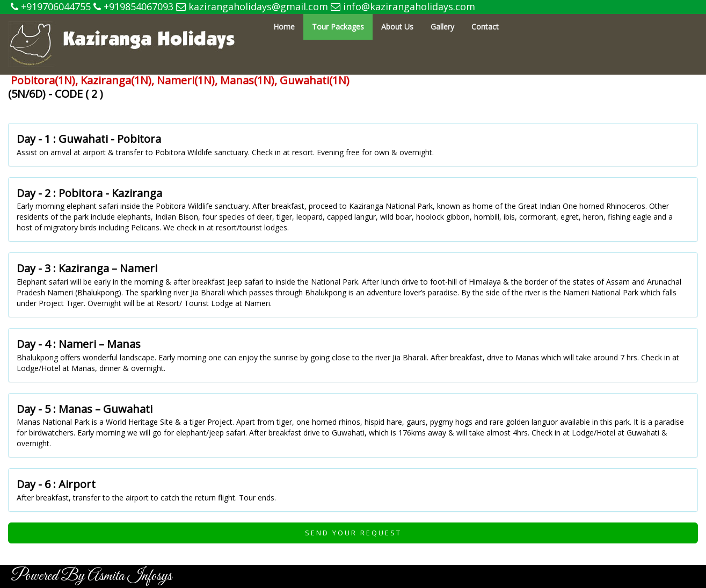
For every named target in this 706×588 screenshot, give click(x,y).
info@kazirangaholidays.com (403, 6)
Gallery (442, 27)
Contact (485, 27)
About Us (397, 27)
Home (284, 27)
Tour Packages (338, 27)
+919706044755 (51, 6)
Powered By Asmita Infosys (91, 576)
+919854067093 (133, 6)
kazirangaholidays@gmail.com (252, 6)
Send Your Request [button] (353, 533)
